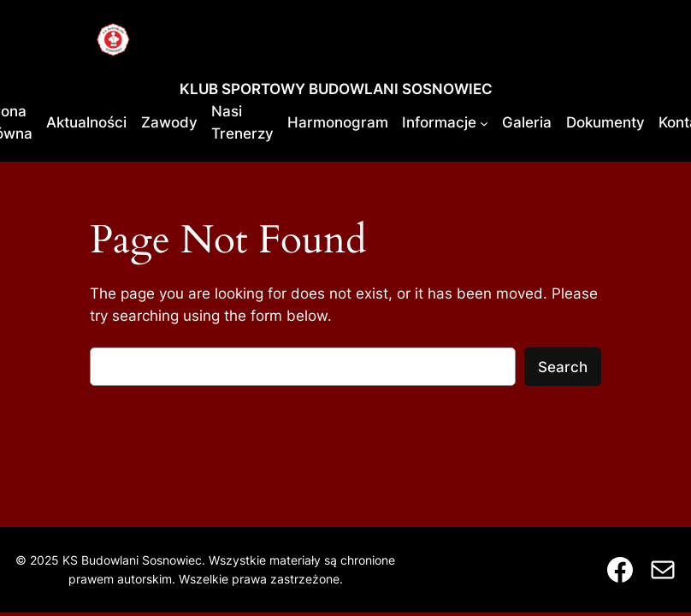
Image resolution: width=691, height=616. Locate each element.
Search (563, 367)
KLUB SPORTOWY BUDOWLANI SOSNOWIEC (336, 89)
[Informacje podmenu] (484, 122)
